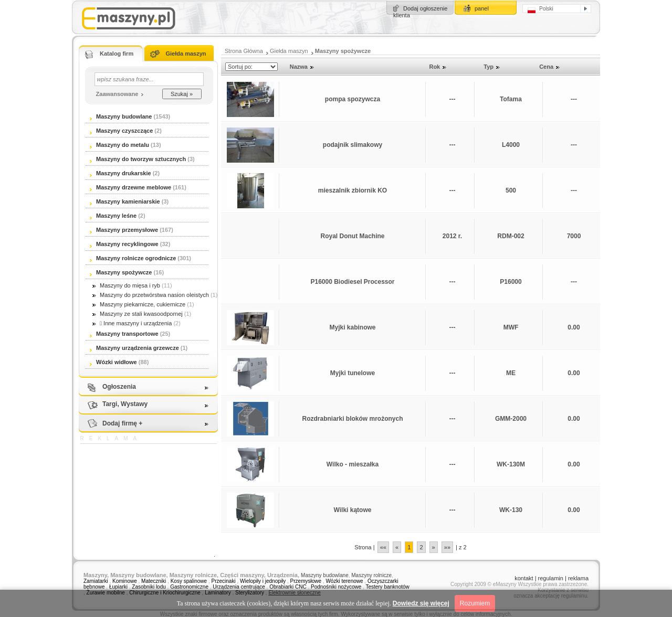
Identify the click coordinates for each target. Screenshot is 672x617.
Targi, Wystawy (125, 404)
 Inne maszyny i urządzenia (132, 323)
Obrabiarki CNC (288, 587)
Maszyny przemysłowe (124, 230)
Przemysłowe (306, 581)
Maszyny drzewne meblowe (130, 187)
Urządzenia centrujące (239, 587)
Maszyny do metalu (119, 145)
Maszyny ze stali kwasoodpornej (138, 314)
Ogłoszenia (119, 387)
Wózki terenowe (344, 581)
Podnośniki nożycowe (336, 587)
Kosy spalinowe (189, 581)
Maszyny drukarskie (120, 173)
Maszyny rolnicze (371, 575)
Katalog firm (117, 54)
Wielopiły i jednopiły (263, 581)
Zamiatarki (96, 581)
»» (447, 547)
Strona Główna (244, 51)
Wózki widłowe (113, 362)
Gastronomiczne (189, 587)
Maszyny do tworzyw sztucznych (139, 159)
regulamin (551, 578)
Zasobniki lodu (149, 587)
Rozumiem (475, 603)
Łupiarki (118, 587)
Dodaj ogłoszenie (425, 8)
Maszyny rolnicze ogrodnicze (133, 258)
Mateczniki (154, 581)
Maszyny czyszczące (122, 131)
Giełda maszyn (186, 54)
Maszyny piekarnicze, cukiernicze (139, 304)
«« (383, 547)
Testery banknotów (387, 587)
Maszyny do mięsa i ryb (126, 285)
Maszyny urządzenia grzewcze (134, 348)
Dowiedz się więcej (421, 603)
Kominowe (125, 581)
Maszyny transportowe (124, 334)
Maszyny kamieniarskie (125, 201)
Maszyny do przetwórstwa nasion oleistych (151, 295)
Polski (540, 9)
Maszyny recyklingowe (124, 244)
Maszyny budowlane (121, 116)
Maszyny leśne (113, 216)
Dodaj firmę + (122, 423)
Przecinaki (224, 581)
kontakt (524, 578)
